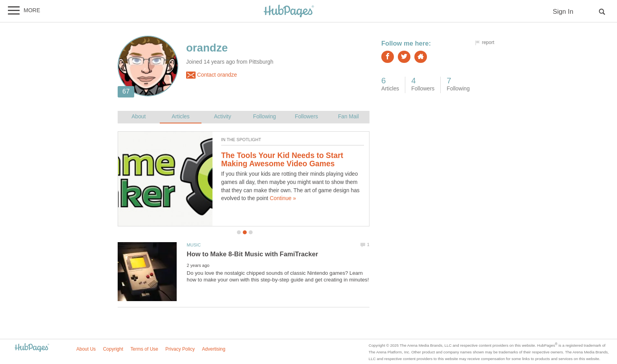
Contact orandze (212, 75)
